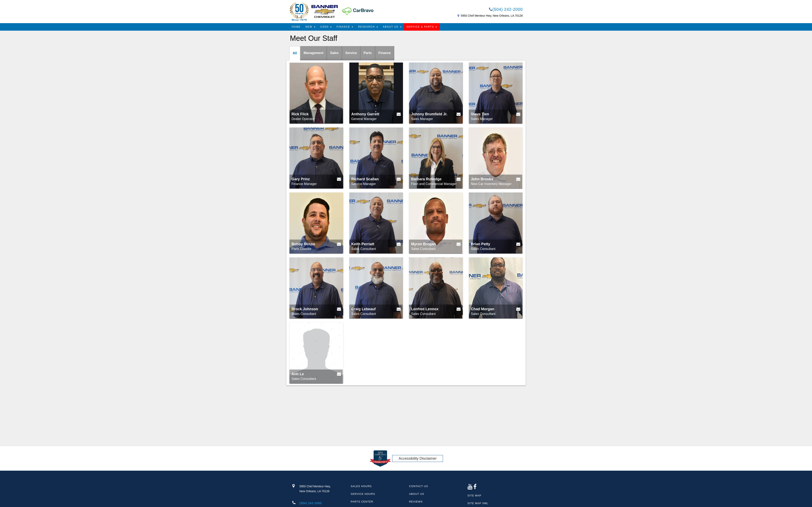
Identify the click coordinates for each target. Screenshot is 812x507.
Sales (334, 53)
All (295, 53)
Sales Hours (361, 486)
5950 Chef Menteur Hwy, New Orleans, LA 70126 (492, 16)
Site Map (475, 496)
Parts (368, 53)
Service (351, 53)
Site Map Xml (478, 503)
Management (313, 53)
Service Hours (363, 494)
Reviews (416, 502)
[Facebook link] (475, 488)
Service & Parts (422, 27)
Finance (345, 27)
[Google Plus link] (470, 488)
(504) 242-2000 (506, 9)
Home (296, 27)
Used (326, 27)
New (310, 27)
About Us (392, 27)
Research (368, 27)
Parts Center (362, 502)
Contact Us (418, 486)
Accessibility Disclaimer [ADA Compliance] (418, 458)
